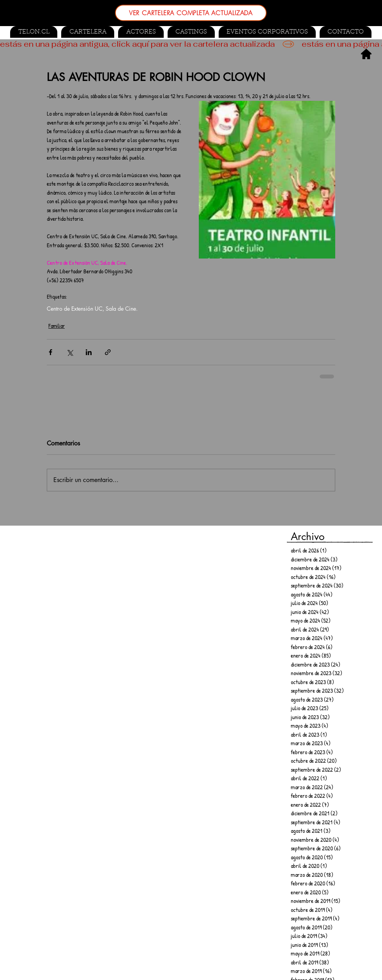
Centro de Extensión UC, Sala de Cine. (92, 309)
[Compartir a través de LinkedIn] (89, 352)
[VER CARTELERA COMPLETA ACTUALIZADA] (191, 13)
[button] (191, 32)
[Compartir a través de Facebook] (50, 352)
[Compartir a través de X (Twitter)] (70, 352)
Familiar (57, 326)
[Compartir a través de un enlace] (108, 352)
